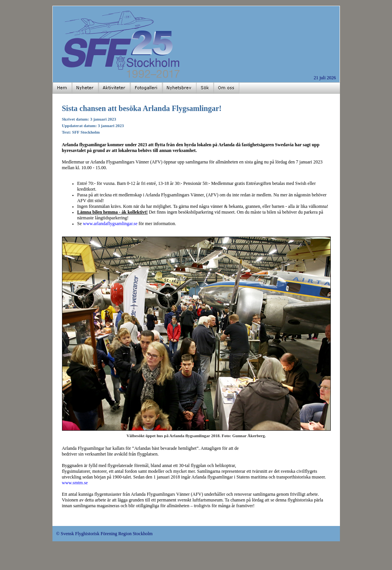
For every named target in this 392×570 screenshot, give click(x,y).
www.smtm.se (75, 483)
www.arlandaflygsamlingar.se (110, 224)
